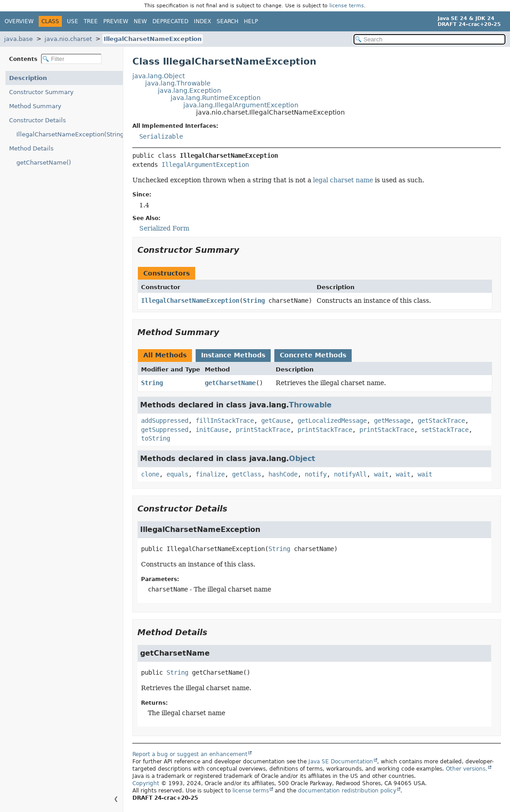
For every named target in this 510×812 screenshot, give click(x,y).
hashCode (283, 474)
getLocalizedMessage (332, 421)
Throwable (310, 405)
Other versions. (467, 769)
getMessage (392, 421)
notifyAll (350, 474)
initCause (212, 430)
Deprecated (170, 21)
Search (227, 21)
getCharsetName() (44, 163)
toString (156, 438)
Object (302, 459)
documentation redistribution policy (347, 791)
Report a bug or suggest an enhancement (190, 754)
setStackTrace (445, 430)
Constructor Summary (41, 92)
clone (150, 474)
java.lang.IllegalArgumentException (241, 105)
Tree (91, 21)
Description (28, 78)
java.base (18, 39)
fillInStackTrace (225, 421)
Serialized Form (164, 228)
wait (381, 474)
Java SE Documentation (341, 762)
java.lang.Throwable (178, 83)
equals (177, 474)
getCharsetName (230, 383)
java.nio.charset (68, 39)
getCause (276, 421)
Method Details (31, 148)
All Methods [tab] (165, 355)
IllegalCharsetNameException (153, 39)
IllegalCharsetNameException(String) (70, 134)
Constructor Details (38, 120)
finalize (210, 474)
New (140, 21)
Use (73, 21)
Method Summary (35, 106)
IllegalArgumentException (205, 165)
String (254, 301)
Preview (116, 21)
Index (202, 21)
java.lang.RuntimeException (216, 98)
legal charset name (343, 180)
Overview (19, 21)
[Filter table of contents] (71, 59)
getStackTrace (441, 421)
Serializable (161, 136)
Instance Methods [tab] (233, 355)
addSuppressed (165, 421)
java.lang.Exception (189, 90)
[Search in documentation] (429, 39)
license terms (347, 6)
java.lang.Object (159, 76)
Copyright (146, 783)
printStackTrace (263, 430)
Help (251, 21)
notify (316, 474)
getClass (247, 474)
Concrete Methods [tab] (313, 355)
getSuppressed (165, 430)
